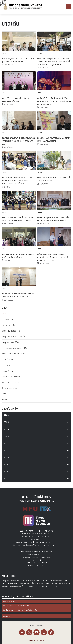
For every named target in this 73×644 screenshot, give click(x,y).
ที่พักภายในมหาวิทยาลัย (40, 583)
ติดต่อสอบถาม (54, 586)
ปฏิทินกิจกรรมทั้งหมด (9, 388)
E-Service (9, 583)
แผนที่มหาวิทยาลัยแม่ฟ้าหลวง (17, 586)
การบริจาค (66, 583)
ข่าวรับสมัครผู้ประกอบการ (11, 377)
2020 (6, 457)
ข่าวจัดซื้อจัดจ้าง (7, 360)
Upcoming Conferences (11, 382)
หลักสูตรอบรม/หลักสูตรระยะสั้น (13, 337)
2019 (6, 464)
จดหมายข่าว (27, 583)
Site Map (6, 616)
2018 (6, 471)
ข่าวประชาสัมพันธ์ (8, 319)
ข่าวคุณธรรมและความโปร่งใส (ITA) (14, 348)
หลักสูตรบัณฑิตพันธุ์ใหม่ (10, 342)
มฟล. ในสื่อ (18, 583)
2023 (6, 436)
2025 (6, 422)
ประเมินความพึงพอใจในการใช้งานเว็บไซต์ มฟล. (20, 610)
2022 (6, 443)
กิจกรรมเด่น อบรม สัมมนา (11, 331)
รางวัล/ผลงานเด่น (8, 325)
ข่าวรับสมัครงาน (7, 371)
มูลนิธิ (4, 586)
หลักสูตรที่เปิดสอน (8, 581)
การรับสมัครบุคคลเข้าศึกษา (25, 581)
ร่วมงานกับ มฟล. (56, 583)
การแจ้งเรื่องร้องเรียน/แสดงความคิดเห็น (17, 606)
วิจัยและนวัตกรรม (42, 581)
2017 (6, 478)
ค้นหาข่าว (5, 400)
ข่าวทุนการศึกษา (8, 365)
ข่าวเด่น (4, 314)
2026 (6, 415)
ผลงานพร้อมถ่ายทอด (56, 581)
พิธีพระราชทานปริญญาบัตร (38, 586)
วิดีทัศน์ (4, 394)
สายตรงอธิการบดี (9, 602)
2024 (6, 429)
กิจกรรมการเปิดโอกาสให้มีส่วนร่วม (14, 354)
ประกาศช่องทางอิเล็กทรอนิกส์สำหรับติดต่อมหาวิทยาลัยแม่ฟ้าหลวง (37, 545)
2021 (6, 450)
